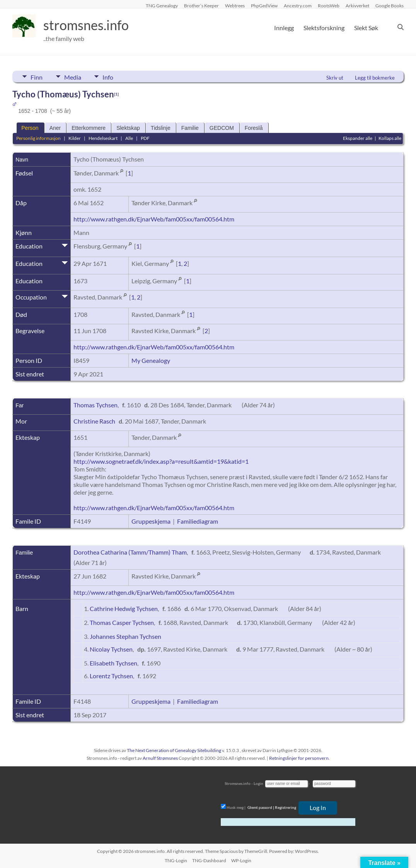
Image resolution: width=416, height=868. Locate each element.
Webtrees (235, 5)
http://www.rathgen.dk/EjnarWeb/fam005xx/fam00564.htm (154, 219)
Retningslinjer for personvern (299, 758)
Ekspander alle (358, 138)
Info (111, 77)
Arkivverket (357, 5)
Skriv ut (335, 78)
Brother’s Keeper (201, 5)
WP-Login (241, 860)
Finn (37, 77)
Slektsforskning (324, 28)
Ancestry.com (298, 5)
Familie (190, 128)
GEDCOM (222, 128)
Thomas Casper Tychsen (122, 622)
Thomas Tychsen (95, 405)
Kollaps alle (390, 138)
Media (74, 77)
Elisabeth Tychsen (113, 663)
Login (258, 783)
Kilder (75, 138)
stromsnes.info (89, 25)
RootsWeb (329, 5)
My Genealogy (151, 360)
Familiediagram (198, 521)
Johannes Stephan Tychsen (125, 636)
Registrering (286, 807)
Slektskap (128, 128)
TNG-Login (176, 860)
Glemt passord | (261, 807)
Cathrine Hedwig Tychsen (124, 608)
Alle (129, 138)
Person (30, 128)
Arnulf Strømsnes (160, 758)
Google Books (390, 5)
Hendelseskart (103, 138)
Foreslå (254, 128)
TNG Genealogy (162, 5)
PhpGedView (264, 5)
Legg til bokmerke (375, 78)
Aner (55, 128)
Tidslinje (161, 128)
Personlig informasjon (38, 138)
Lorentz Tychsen (111, 676)
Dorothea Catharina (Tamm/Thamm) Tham (130, 552)
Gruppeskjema (151, 521)
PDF (145, 138)
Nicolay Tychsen (111, 649)
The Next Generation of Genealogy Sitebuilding (174, 750)
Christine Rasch (94, 421)
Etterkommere (89, 128)
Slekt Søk (366, 28)
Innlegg (284, 28)
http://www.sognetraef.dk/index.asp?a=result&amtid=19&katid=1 (161, 461)
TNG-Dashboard (209, 860)
